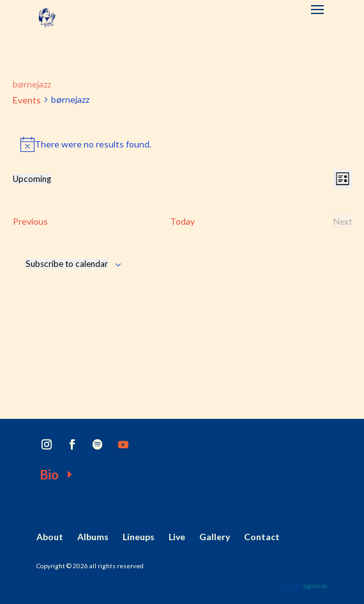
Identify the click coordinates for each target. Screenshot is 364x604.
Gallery (215, 537)
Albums (93, 537)
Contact (262, 537)
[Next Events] (343, 222)
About (50, 537)
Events (27, 100)
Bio (49, 474)
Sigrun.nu (315, 586)
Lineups (139, 537)
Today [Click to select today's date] (182, 221)
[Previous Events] (30, 222)
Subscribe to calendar (67, 264)
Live (177, 537)
